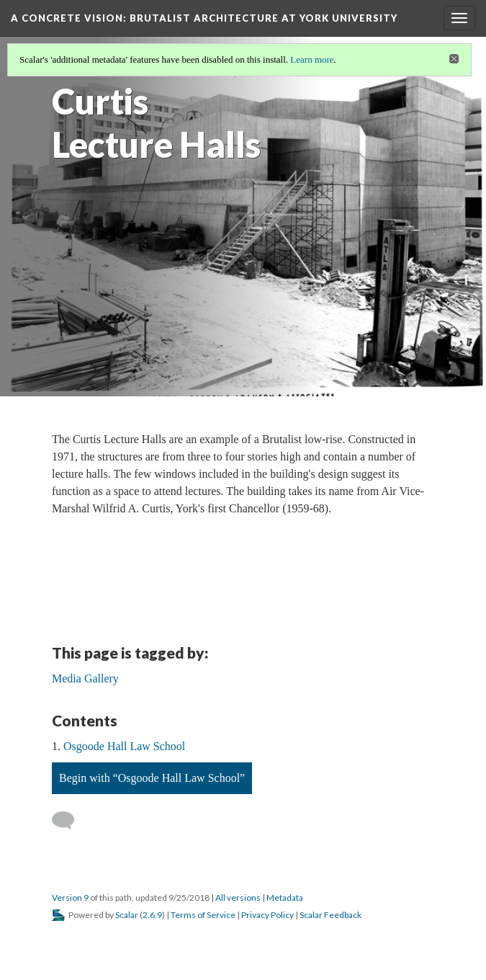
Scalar (127, 915)
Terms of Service (203, 915)
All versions (238, 897)
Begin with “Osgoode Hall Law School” (152, 778)
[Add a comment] (69, 821)
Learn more (312, 59)
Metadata (285, 897)
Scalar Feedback (330, 915)
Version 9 (70, 897)
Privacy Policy (267, 915)
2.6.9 (152, 915)
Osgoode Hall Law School (124, 746)
